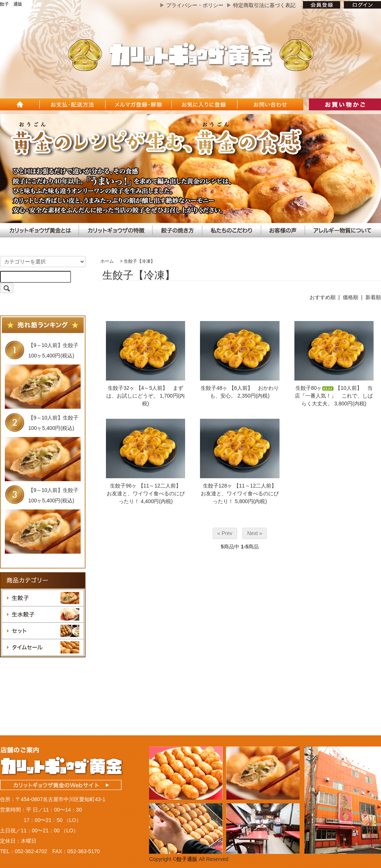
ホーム (107, 261)
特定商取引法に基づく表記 (264, 5)
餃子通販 (187, 859)
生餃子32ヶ (121, 388)
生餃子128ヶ (218, 486)
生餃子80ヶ (315, 388)
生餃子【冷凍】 (139, 261)
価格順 (351, 297)
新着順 (373, 297)
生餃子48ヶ (214, 388)
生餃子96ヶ (123, 486)
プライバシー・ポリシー (195, 5)
